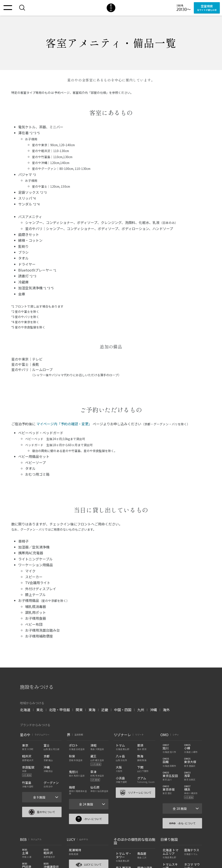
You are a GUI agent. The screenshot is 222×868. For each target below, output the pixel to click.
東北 (40, 710)
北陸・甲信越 (59, 710)
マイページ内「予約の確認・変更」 (64, 424)
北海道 (25, 710)
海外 (166, 710)
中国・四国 (123, 710)
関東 (79, 710)
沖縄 (153, 710)
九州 (141, 710)
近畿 (105, 710)
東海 (92, 710)
